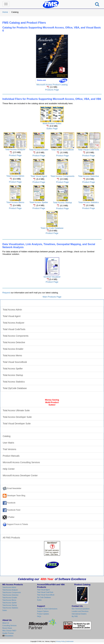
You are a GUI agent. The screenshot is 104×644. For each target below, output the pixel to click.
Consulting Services (9, 626)
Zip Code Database (44, 597)
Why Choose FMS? (9, 631)
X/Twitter (9, 517)
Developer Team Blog (14, 496)
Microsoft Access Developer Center (20, 475)
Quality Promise (8, 633)
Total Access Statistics (89, 202)
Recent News (7, 628)
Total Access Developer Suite (17, 417)
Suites (5, 610)
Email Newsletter (12, 489)
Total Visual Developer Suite (17, 424)
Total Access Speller (39, 202)
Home (5, 12)
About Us (6, 623)
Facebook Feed (12, 510)
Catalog (7, 436)
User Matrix (8, 443)
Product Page (15, 155)
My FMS (75, 616)
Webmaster (70, 641)
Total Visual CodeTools (89, 150)
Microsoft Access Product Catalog (52, 85)
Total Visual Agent (39, 176)
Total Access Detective (89, 176)
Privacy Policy (61, 641)
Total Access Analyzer (15, 149)
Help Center (9, 469)
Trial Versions (9, 449)
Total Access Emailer (39, 150)
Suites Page (52, 129)
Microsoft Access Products (52, 303)
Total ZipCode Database (15, 388)
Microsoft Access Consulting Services (21, 462)
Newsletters (9, 636)
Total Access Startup (62, 202)
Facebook (9, 503)
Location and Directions (80, 611)
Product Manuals (11, 456)
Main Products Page (52, 297)
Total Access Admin (15, 176)
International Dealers (79, 614)
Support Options (43, 611)
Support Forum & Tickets (15, 524)
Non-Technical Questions (81, 609)
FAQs (39, 616)
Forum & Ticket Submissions (47, 609)
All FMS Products (11, 538)
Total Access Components (62, 176)
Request (6, 293)
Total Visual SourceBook (63, 150)
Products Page (52, 90)
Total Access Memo (15, 202)
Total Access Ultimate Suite (16, 410)
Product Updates (43, 614)
